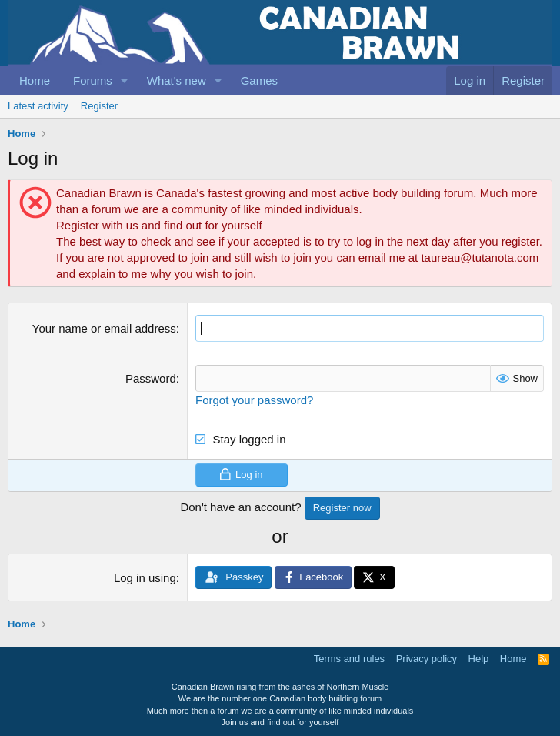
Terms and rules (349, 659)
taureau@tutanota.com (480, 258)
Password (151, 378)
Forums (93, 80)
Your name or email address (104, 328)
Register (99, 106)
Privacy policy (427, 659)
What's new (177, 80)
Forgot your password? (254, 400)
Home (35, 80)
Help (479, 659)
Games (259, 80)
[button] (125, 80)
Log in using (145, 578)
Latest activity (38, 106)
